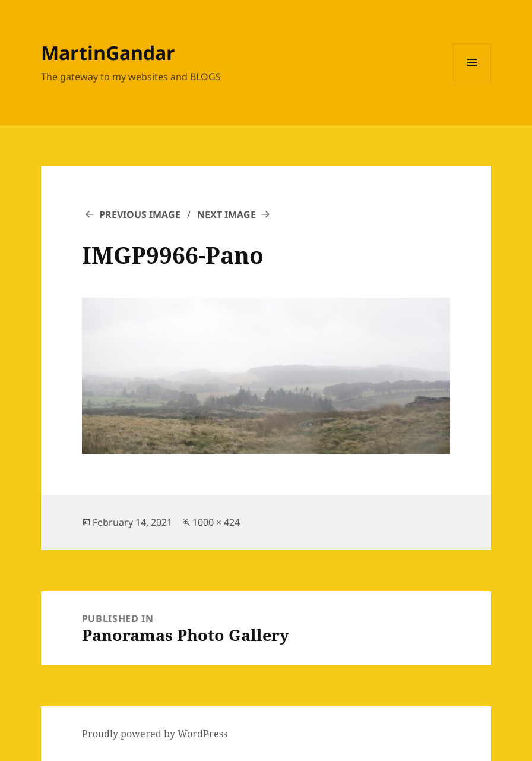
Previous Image (140, 214)
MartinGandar (108, 53)
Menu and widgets (472, 81)
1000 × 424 (216, 522)
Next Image (227, 214)
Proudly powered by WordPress (155, 734)
